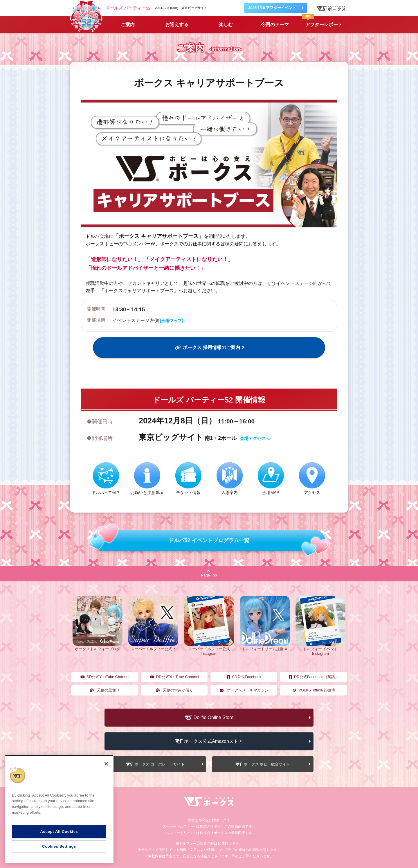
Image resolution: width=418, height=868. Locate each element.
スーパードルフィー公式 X (153, 647)
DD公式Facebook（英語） (313, 677)
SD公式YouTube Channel (105, 677)
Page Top (209, 573)
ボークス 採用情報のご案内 (207, 348)
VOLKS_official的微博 (313, 690)
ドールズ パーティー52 (128, 8)
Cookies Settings (59, 846)
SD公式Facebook (244, 677)
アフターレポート (322, 21)
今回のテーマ (275, 25)
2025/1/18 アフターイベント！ (274, 8)
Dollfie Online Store (214, 717)
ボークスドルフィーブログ (98, 647)
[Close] (106, 764)
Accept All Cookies (59, 832)
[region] (59, 809)
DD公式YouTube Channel (174, 677)
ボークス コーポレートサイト (160, 764)
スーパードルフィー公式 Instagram (209, 649)
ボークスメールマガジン (244, 690)
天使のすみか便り (174, 690)
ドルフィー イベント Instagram (320, 649)
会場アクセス (256, 439)
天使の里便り (105, 690)
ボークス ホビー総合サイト (267, 764)
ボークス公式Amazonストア (213, 741)
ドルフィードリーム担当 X (265, 647)
